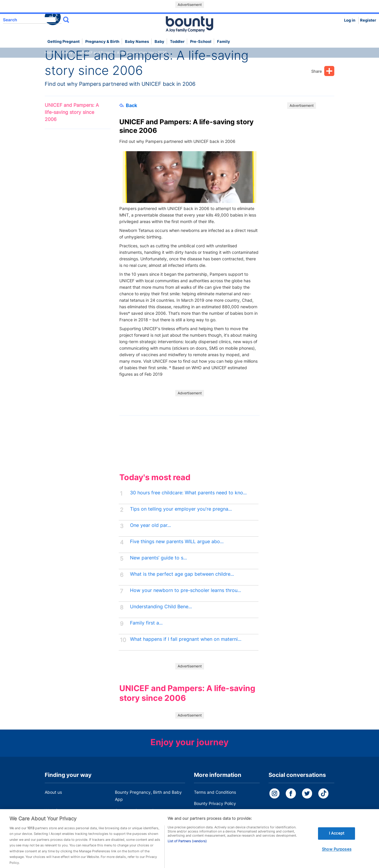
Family (224, 42)
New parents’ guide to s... (158, 558)
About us (53, 792)
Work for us (56, 810)
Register (368, 20)
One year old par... (150, 525)
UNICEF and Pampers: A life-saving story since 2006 (72, 112)
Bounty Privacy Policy (215, 803)
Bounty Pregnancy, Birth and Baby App (148, 796)
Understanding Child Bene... (161, 607)
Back (128, 105)
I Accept (337, 838)
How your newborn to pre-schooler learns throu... (186, 590)
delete (57, 20)
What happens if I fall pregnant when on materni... (186, 639)
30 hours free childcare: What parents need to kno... (188, 493)
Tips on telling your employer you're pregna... (181, 509)
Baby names (137, 42)
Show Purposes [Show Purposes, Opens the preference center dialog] (337, 853)
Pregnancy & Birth (102, 42)
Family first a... (146, 623)
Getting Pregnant (64, 42)
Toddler (177, 42)
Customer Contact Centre (140, 810)
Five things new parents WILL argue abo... (177, 542)
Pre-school (201, 42)
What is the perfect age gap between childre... (182, 574)
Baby (159, 42)
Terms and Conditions (215, 792)
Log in (350, 20)
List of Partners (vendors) (187, 845)
